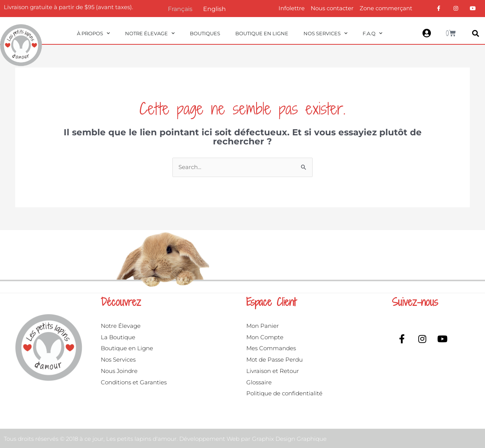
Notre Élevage (150, 33)
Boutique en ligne (262, 33)
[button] (475, 34)
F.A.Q (372, 33)
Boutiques (205, 33)
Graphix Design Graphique (289, 439)
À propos (93, 33)
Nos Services (325, 33)
